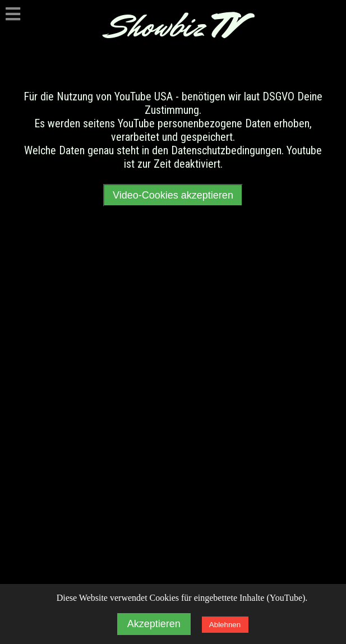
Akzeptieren (154, 624)
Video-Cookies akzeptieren (173, 195)
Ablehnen (225, 625)
